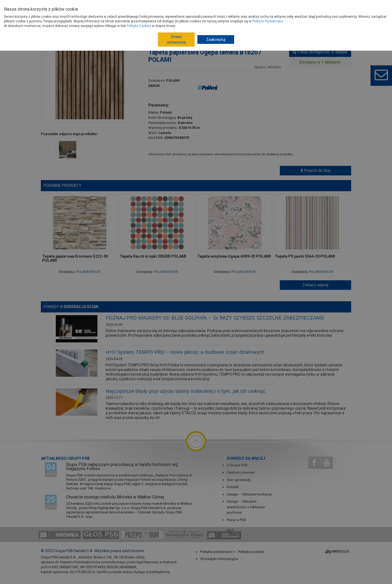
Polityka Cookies (139, 26)
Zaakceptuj (216, 39)
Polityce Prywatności (268, 21)
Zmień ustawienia (176, 39)
